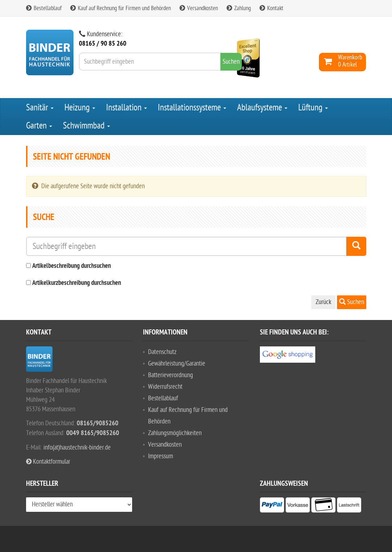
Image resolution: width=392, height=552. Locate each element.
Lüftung (313, 108)
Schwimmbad (87, 126)
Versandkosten (199, 8)
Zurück (323, 302)
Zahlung (239, 8)
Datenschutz (162, 352)
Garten (39, 126)
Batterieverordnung (170, 375)
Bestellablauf (44, 8)
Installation (127, 108)
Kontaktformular (48, 462)
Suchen (352, 302)
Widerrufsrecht (165, 387)
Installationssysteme (192, 108)
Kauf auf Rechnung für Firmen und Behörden (121, 8)
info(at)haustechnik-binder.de (77, 448)
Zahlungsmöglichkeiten (175, 433)
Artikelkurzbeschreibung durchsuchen (77, 283)
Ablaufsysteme (262, 108)
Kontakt (271, 8)
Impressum (161, 456)
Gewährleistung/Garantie (177, 364)
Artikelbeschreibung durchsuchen (71, 266)
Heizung (80, 108)
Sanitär (40, 108)
